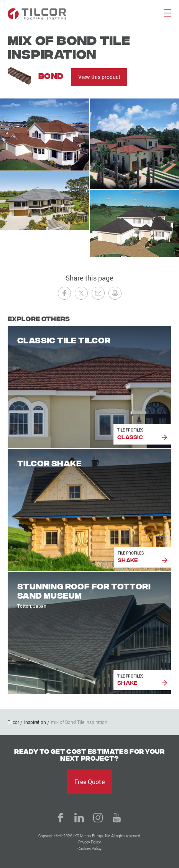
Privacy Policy (89, 842)
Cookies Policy (89, 849)
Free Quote (89, 782)
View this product (99, 77)
